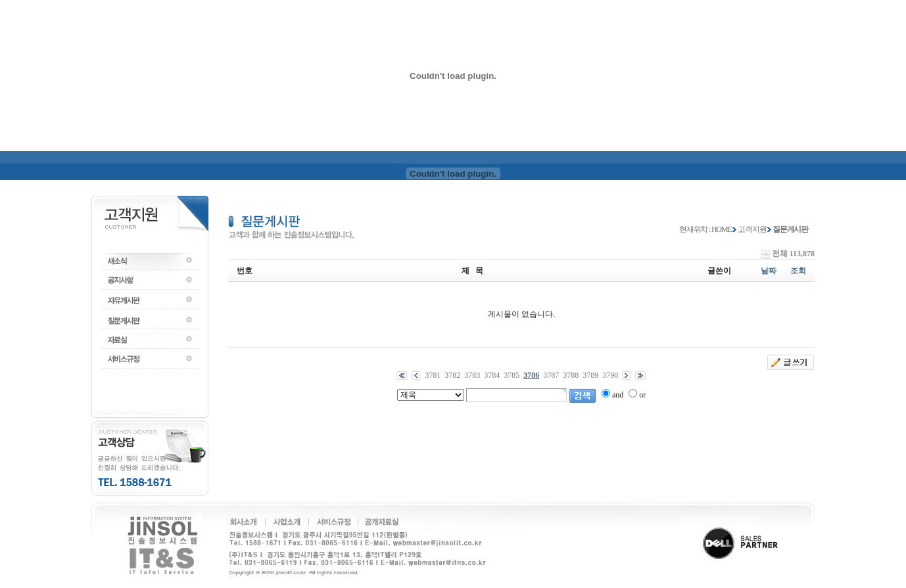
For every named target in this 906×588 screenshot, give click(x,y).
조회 (798, 271)
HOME (722, 229)
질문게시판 (790, 229)
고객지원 (752, 229)
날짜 (769, 271)
